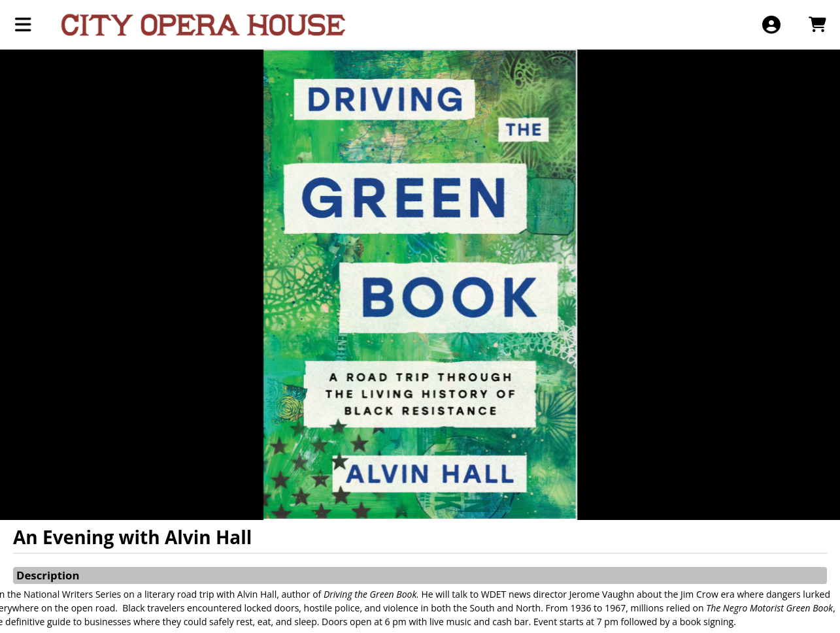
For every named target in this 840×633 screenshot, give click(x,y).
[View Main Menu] (23, 24)
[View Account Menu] (771, 24)
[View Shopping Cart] (817, 24)
